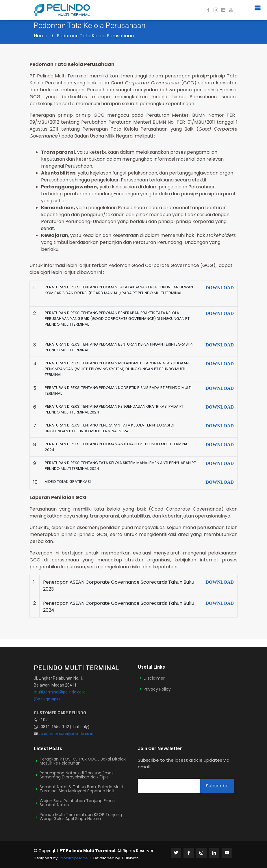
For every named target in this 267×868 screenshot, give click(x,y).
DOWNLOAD (220, 288)
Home (41, 36)
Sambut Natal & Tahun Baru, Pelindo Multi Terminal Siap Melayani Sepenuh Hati (81, 789)
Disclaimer (154, 678)
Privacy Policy (157, 689)
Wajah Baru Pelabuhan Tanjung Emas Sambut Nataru (77, 803)
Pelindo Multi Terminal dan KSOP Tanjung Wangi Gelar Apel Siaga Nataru (81, 817)
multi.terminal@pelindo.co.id (60, 692)
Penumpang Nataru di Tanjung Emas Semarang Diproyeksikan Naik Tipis (77, 775)
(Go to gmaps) (47, 699)
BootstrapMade (73, 858)
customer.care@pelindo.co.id (67, 734)
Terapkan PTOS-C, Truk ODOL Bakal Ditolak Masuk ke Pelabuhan (83, 761)
